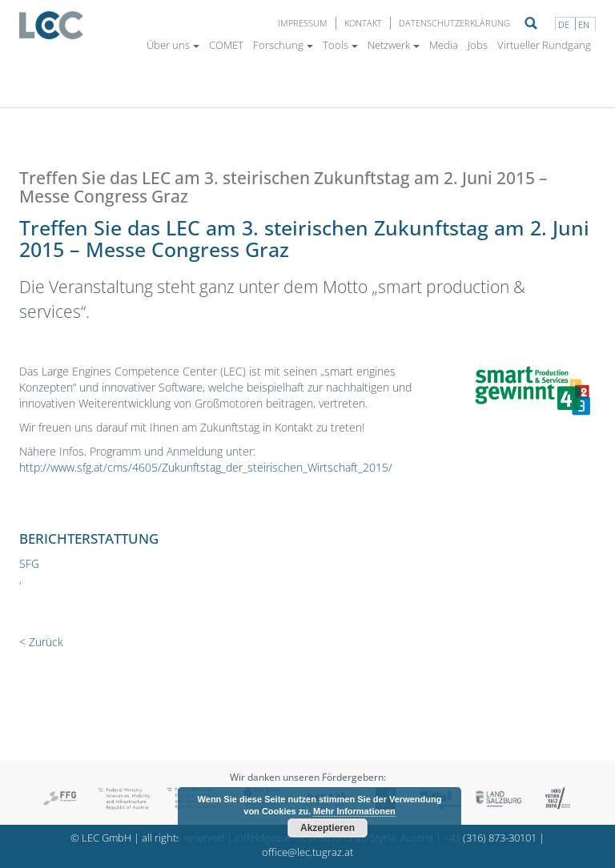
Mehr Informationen (354, 811)
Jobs (478, 45)
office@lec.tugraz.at (307, 852)
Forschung (283, 45)
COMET (226, 45)
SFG (29, 563)
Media (444, 45)
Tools (340, 45)
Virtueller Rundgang (544, 45)
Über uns (173, 45)
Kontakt (363, 23)
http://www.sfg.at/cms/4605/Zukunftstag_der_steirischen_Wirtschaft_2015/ (206, 467)
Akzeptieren (328, 828)
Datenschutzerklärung (454, 23)
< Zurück (41, 642)
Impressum (303, 23)
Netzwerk (394, 45)
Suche (531, 23)
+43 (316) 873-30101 (490, 838)
